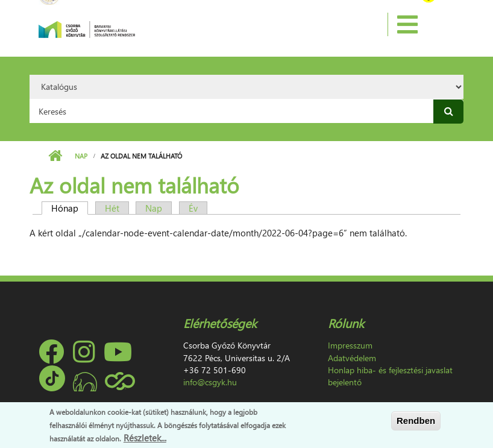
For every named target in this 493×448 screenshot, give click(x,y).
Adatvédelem (352, 358)
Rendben (416, 421)
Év (193, 208)
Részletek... (145, 438)
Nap (81, 156)
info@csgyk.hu (210, 382)
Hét (112, 208)
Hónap (70, 208)
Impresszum (350, 345)
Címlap (55, 156)
